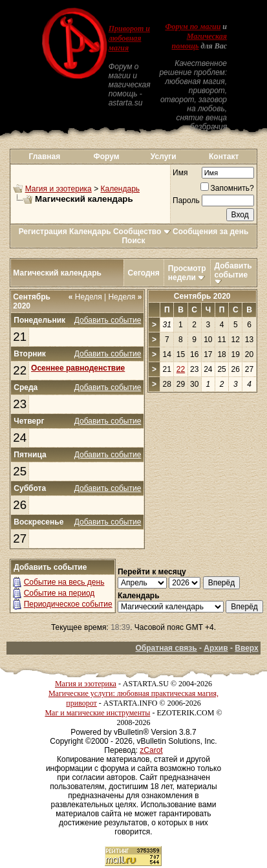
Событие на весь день (64, 582)
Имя (180, 173)
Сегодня (144, 273)
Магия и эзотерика (59, 189)
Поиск (133, 241)
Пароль (186, 201)
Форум (107, 157)
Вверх (246, 648)
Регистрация (43, 232)
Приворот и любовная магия (129, 38)
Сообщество (142, 232)
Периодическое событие (68, 604)
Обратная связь (166, 648)
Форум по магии (193, 27)
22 (20, 370)
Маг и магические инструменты (97, 713)
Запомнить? (227, 188)
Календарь (120, 189)
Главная (44, 157)
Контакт (224, 157)
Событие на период (59, 593)
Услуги (164, 157)
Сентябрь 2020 (202, 296)
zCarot (151, 750)
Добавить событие (233, 270)
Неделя (85, 297)
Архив (216, 648)
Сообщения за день (210, 232)
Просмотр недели (187, 273)
